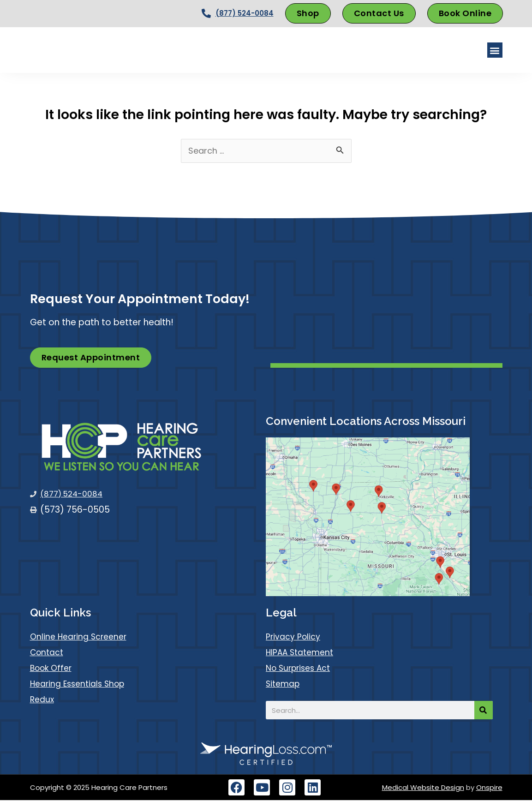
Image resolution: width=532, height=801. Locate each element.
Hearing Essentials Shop (81, 684)
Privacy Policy (295, 637)
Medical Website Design (423, 788)
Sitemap (284, 684)
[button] (495, 50)
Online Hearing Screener (81, 637)
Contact (48, 653)
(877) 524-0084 (245, 13)
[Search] (484, 711)
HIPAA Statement (302, 653)
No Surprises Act (301, 669)
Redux (43, 700)
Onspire (489, 788)
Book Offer (53, 669)
